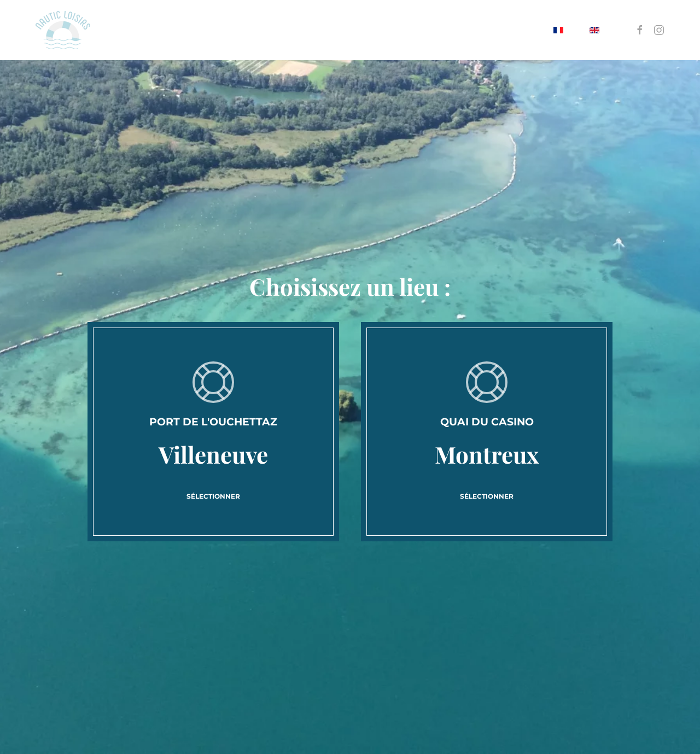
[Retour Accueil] (63, 30)
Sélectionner (213, 496)
